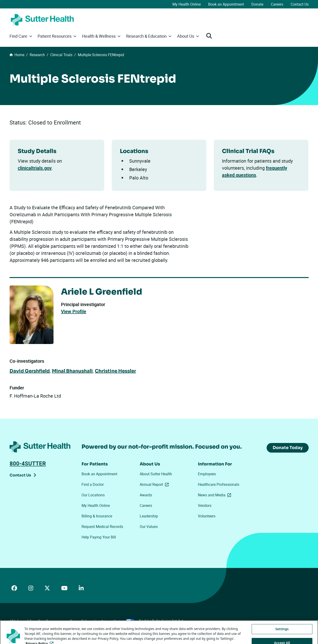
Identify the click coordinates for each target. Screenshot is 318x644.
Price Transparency (52, 621)
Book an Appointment (226, 4)
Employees (207, 474)
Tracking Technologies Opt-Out (161, 621)
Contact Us (300, 4)
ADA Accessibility (22, 621)
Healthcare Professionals (219, 484)
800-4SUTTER (28, 463)
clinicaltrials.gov (35, 168)
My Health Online (187, 4)
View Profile (74, 311)
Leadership (149, 516)
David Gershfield (30, 371)
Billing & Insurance (97, 516)
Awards (146, 495)
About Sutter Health (156, 474)
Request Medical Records (102, 527)
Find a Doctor (93, 484)
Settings (282, 634)
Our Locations (93, 495)
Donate (257, 4)
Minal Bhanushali (72, 371)
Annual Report (155, 484)
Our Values (149, 527)
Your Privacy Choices (114, 621)
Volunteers (207, 516)
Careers (277, 4)
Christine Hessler (115, 371)
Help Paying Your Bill (99, 537)
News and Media (215, 495)
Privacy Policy (80, 621)
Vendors (205, 505)
